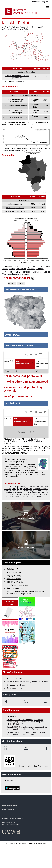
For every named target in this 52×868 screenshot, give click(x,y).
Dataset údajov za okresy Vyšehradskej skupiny (21, 151)
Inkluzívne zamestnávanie (17, 608)
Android (9, 803)
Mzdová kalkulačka (14, 701)
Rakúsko (24, 614)
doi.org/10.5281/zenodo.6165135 (33, 464)
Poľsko (15, 27)
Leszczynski (21, 269)
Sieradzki (37, 272)
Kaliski (26, 29)
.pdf (38, 509)
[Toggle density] (41, 377)
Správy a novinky (14, 595)
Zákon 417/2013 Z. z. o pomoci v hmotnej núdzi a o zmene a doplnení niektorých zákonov (28, 756)
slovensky (36, 2)
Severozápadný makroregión (32, 27)
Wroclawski (6, 274)
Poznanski (31, 269)
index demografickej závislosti (15, 211)
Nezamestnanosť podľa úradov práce (26, 95)
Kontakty (5, 841)
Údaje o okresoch (14, 601)
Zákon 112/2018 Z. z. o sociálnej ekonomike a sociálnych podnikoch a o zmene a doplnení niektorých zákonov (26, 744)
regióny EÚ (6, 27)
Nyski (17, 272)
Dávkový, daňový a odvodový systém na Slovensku (28, 704)
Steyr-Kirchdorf (27, 616)
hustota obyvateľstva (15, 208)
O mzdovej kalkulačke (16, 708)
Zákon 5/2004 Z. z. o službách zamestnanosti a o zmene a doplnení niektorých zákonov (27, 751)
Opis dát (26, 515)
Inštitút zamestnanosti (27, 866)
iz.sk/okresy (8, 466)
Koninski (40, 269)
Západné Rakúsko (37, 614)
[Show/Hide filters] (31, 377)
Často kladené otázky (16, 711)
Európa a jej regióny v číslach (22, 509)
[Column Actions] (12, 384)
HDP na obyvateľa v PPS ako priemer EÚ (17, 77)
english (45, 2)
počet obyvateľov (15, 204)
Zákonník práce (13, 739)
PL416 (23, 82)
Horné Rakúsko (13, 616)
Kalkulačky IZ (12, 592)
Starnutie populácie (15, 611)
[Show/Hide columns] (36, 377)
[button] (10, 384)
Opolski (47, 272)
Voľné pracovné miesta (13, 515)
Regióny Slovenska (25, 511)
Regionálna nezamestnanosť (32, 519)
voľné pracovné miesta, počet (15, 117)
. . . (19, 499)
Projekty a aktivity (14, 598)
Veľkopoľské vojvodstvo (12, 29)
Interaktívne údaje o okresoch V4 (33, 513)
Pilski (40, 267)
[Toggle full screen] (45, 377)
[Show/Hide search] (26, 377)
